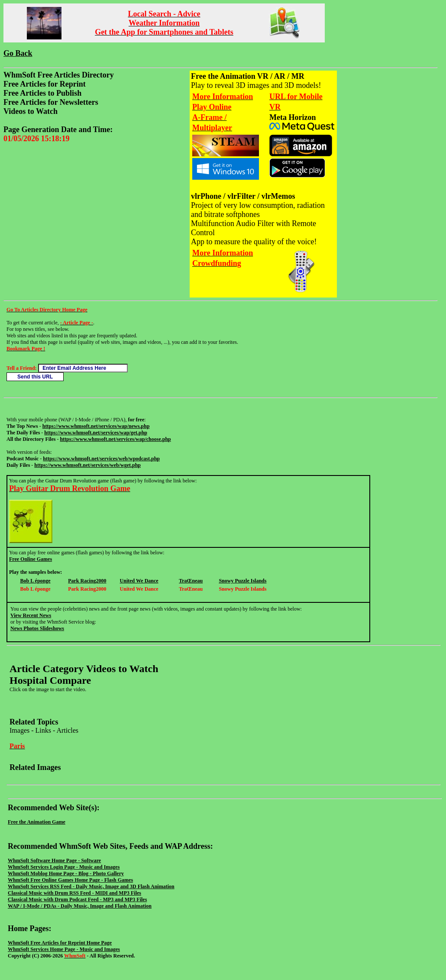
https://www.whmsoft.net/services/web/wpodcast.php (101, 459)
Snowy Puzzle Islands (242, 581)
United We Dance (139, 581)
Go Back (18, 53)
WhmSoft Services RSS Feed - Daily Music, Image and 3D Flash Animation (91, 886)
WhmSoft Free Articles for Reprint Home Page (60, 943)
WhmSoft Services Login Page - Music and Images (64, 867)
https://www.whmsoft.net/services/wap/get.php (96, 433)
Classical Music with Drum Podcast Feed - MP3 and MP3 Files (77, 899)
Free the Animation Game (37, 822)
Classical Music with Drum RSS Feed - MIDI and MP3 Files (74, 893)
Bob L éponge (36, 581)
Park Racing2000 (87, 581)
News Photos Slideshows (37, 628)
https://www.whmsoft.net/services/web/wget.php (87, 465)
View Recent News (31, 615)
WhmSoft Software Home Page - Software (54, 860)
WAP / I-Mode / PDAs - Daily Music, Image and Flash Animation (80, 906)
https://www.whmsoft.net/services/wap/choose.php (115, 439)
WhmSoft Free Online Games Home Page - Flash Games (70, 880)
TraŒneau (191, 581)
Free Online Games (31, 559)
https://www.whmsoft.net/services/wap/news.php (96, 426)
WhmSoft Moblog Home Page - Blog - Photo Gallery (66, 873)
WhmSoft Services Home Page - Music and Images (64, 949)
